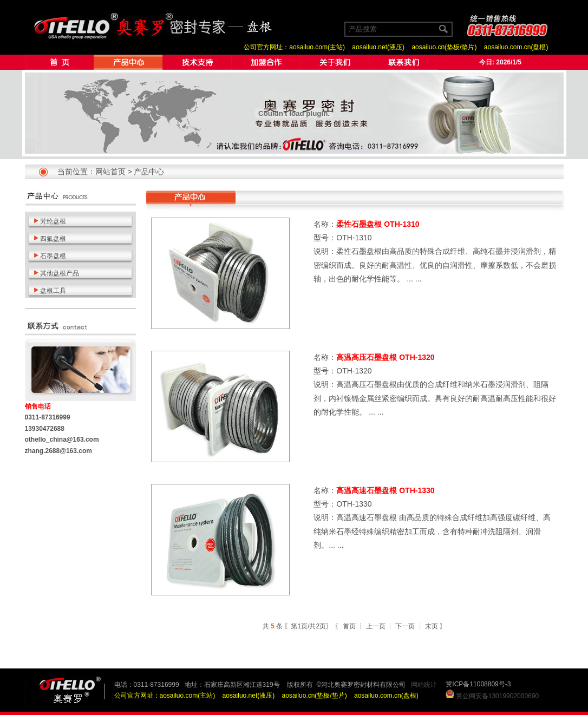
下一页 (405, 626)
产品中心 (149, 172)
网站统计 (424, 685)
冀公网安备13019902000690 (497, 696)
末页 (432, 626)
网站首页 (110, 172)
